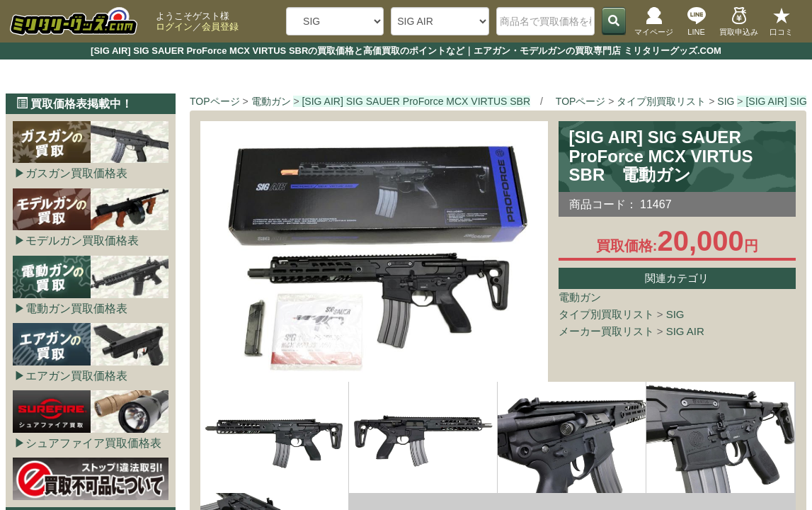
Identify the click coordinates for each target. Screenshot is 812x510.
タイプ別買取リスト (606, 314)
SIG (675, 314)
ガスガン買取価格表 (76, 173)
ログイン (174, 27)
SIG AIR (685, 331)
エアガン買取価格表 (76, 376)
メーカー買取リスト (606, 331)
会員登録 (220, 27)
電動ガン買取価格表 (76, 308)
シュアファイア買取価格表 (93, 443)
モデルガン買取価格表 (82, 240)
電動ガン (580, 297)
